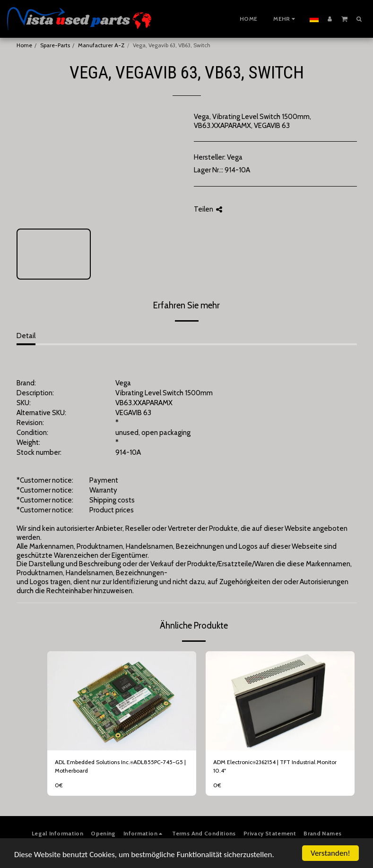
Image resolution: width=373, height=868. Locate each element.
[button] (344, 18)
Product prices (112, 510)
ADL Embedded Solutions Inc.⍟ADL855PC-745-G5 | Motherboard (120, 766)
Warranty (103, 490)
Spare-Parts (55, 45)
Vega (235, 157)
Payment (104, 480)
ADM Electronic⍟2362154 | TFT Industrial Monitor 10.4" (275, 766)
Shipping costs (112, 500)
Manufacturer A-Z (101, 45)
